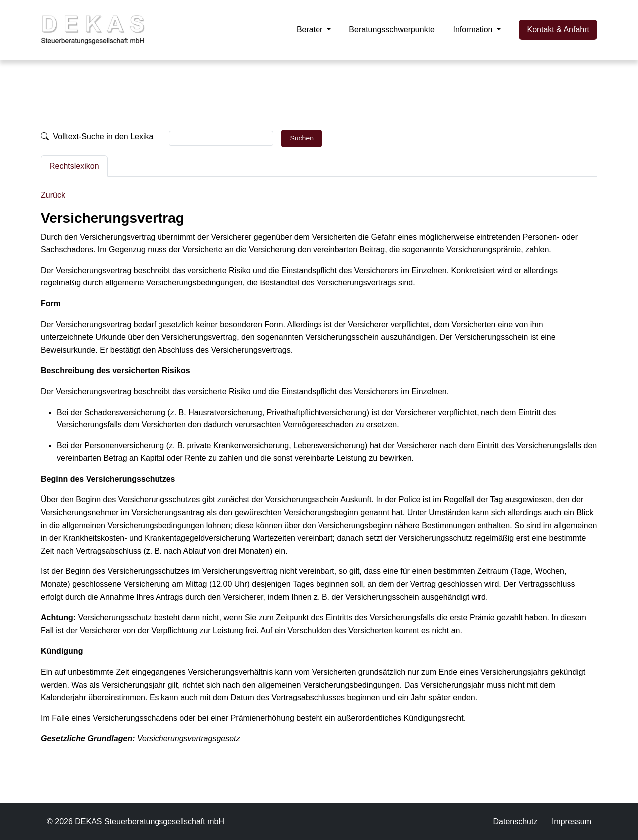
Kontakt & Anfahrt (558, 30)
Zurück (53, 195)
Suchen (301, 138)
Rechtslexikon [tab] (74, 166)
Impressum (571, 821)
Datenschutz (515, 821)
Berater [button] (311, 30)
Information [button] (474, 30)
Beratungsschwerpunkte (392, 30)
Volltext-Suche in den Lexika (97, 136)
